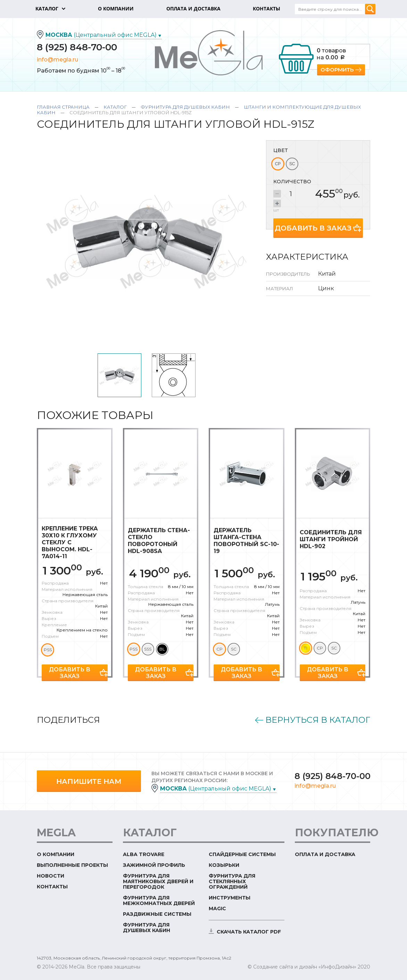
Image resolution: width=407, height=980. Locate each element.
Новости (51, 876)
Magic (217, 908)
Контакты (52, 887)
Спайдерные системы (242, 854)
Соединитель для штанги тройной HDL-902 (331, 539)
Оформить (337, 70)
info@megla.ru (57, 60)
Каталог (115, 107)
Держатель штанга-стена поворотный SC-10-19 (246, 541)
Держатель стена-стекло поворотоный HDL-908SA (159, 541)
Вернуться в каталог (318, 720)
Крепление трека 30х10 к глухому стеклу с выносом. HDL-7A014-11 (70, 542)
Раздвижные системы (157, 914)
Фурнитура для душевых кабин (185, 107)
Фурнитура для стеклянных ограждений (232, 881)
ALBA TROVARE (144, 854)
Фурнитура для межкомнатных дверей (159, 901)
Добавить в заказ (313, 228)
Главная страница (63, 107)
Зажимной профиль (154, 865)
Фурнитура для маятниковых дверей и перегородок (158, 881)
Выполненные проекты (72, 865)
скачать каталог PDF (249, 932)
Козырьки (224, 865)
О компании (56, 854)
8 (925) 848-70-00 (77, 47)
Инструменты (230, 898)
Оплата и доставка (325, 854)
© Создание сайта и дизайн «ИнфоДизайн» (302, 967)
